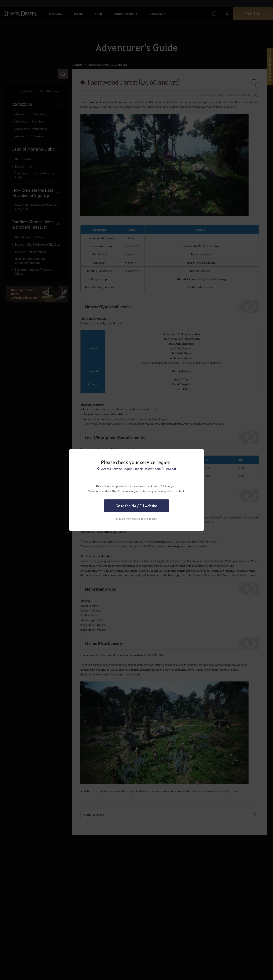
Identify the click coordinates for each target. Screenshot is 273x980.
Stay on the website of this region (136, 518)
